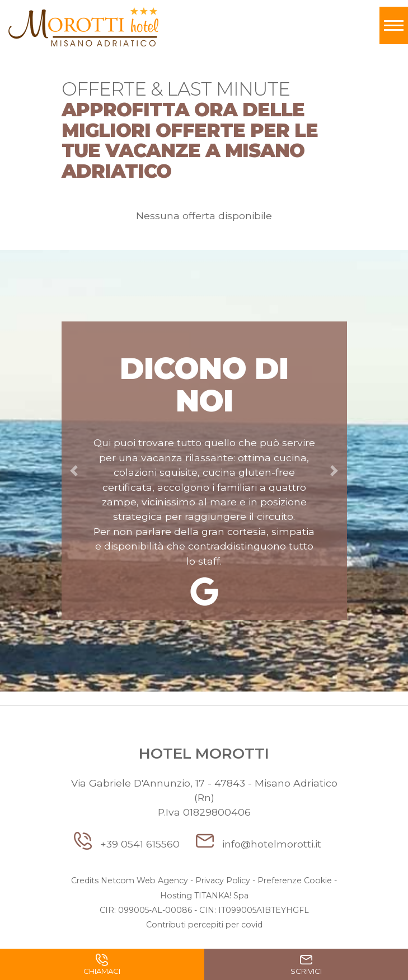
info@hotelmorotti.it (259, 844)
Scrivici (306, 966)
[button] (74, 471)
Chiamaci (102, 966)
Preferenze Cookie (295, 880)
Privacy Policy (223, 880)
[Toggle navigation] (394, 25)
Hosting (176, 896)
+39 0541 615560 (128, 844)
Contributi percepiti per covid (204, 925)
